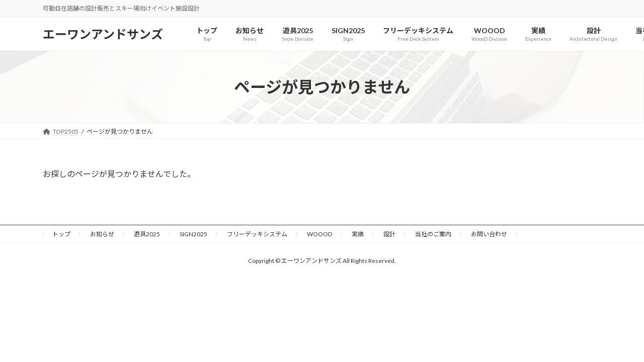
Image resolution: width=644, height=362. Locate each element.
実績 (358, 234)
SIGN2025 (193, 234)
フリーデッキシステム (257, 234)
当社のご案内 (433, 234)
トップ (61, 234)
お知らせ (102, 234)
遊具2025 (147, 234)
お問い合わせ (489, 234)
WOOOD (319, 234)
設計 (389, 234)
